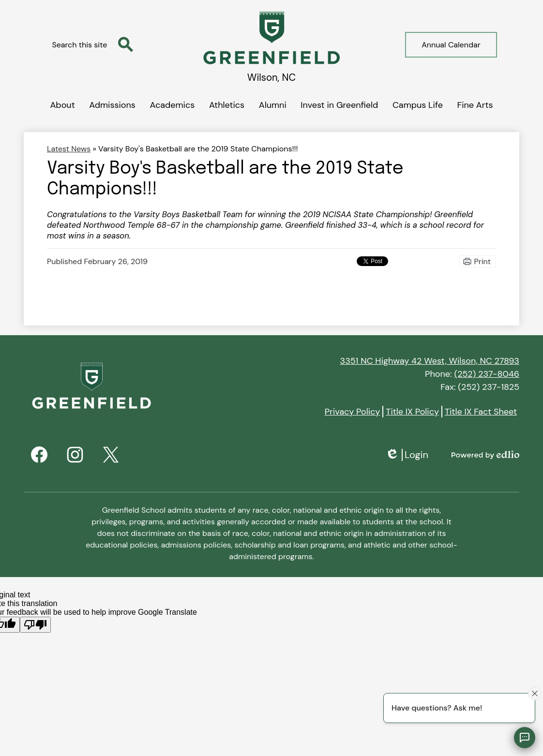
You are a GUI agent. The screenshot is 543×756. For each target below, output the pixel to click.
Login (407, 455)
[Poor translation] (35, 625)
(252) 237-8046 (487, 374)
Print (483, 261)
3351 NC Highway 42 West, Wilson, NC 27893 (430, 361)
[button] (62, 103)
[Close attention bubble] (535, 693)
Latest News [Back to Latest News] (69, 149)
